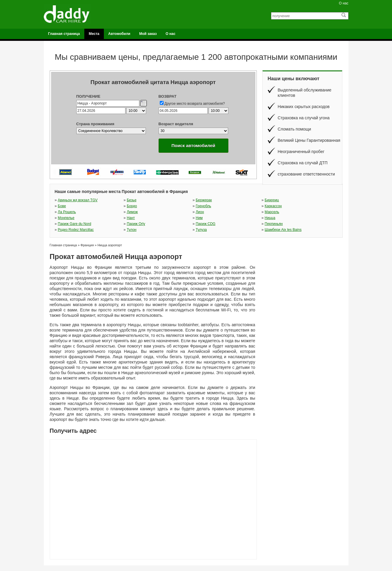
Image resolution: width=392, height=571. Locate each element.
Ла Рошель (67, 212)
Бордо (132, 206)
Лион (200, 212)
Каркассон (273, 206)
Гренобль (203, 206)
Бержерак (204, 200)
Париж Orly (136, 224)
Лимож (132, 212)
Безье (132, 200)
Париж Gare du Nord (74, 224)
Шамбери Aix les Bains (283, 230)
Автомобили (119, 34)
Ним (199, 218)
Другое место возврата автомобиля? (195, 104)
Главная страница (64, 34)
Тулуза (201, 230)
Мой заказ (148, 34)
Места (94, 34)
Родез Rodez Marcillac (76, 230)
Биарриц (272, 200)
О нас (344, 3)
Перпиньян (274, 224)
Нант (131, 218)
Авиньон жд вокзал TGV (78, 200)
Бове (62, 206)
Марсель (272, 212)
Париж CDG (205, 224)
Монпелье (66, 218)
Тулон (132, 230)
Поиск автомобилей (193, 145)
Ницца (270, 218)
